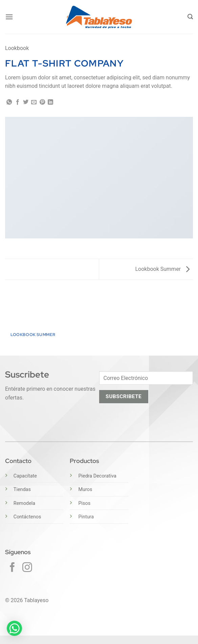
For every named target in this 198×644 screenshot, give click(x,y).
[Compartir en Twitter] (26, 102)
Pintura (86, 517)
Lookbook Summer (162, 269)
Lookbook (17, 48)
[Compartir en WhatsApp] (9, 102)
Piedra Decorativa (97, 476)
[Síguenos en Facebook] (12, 568)
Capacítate (25, 476)
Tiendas (22, 490)
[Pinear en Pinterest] (42, 102)
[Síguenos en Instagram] (27, 568)
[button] (9, 17)
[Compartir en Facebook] (18, 102)
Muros (85, 490)
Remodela (24, 503)
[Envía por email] (34, 102)
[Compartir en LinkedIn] (50, 102)
